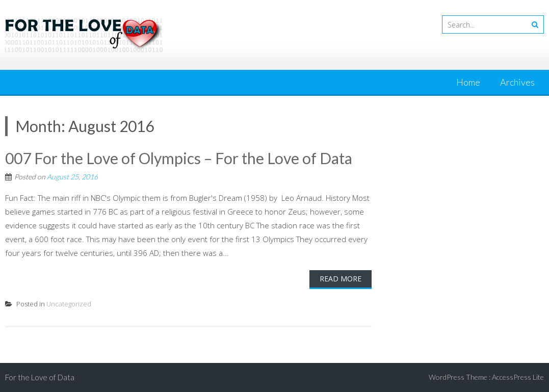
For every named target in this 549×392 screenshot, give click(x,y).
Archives (517, 82)
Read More (341, 279)
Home (468, 82)
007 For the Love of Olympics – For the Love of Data (179, 158)
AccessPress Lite (518, 377)
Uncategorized (69, 304)
